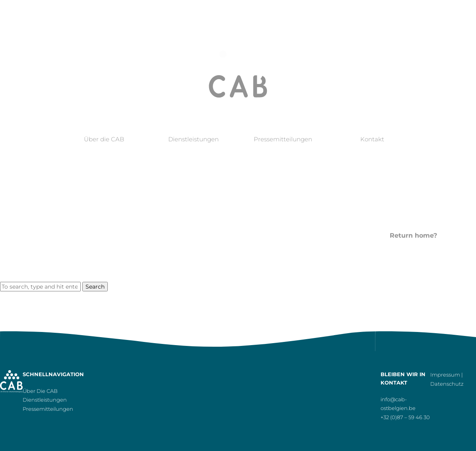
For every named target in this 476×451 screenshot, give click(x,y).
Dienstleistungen (193, 139)
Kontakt (372, 139)
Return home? (413, 235)
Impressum (445, 375)
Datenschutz (447, 384)
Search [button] (95, 287)
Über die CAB (104, 139)
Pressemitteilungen (283, 139)
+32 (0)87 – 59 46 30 (405, 417)
